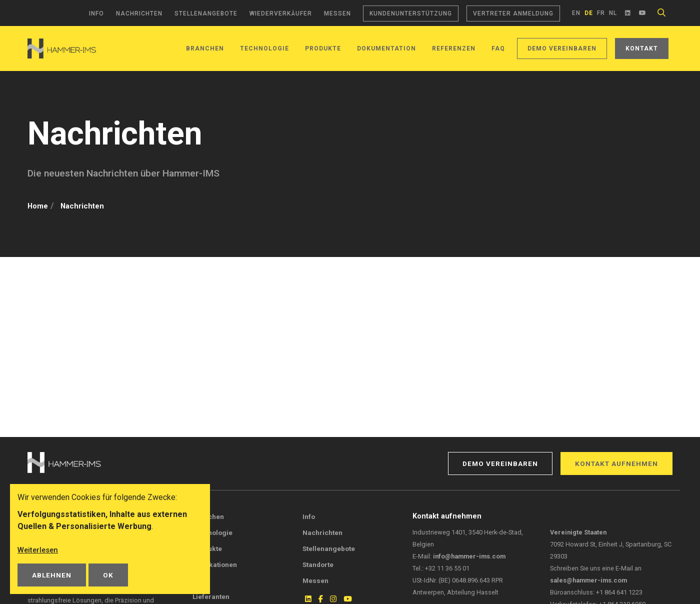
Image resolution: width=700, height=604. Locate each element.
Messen (337, 13)
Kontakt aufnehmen (616, 463)
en (576, 13)
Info (96, 13)
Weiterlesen (39, 550)
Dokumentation (386, 48)
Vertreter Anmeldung (513, 13)
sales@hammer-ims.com (588, 580)
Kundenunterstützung (411, 13)
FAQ (498, 48)
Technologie (264, 48)
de (589, 13)
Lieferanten (211, 596)
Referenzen (454, 48)
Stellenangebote (206, 13)
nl (613, 13)
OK (108, 575)
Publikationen (215, 564)
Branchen (205, 48)
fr (601, 13)
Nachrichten (139, 13)
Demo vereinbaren (562, 48)
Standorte (318, 564)
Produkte (323, 48)
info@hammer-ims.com (469, 556)
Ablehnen (52, 575)
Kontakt (642, 48)
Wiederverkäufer (281, 13)
